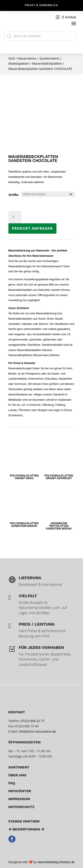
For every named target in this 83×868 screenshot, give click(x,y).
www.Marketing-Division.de (56, 862)
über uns (17, 775)
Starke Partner (24, 821)
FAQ (12, 783)
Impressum (19, 799)
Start (12, 58)
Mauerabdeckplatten (47, 63)
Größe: (14, 195)
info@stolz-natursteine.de (37, 731)
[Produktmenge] (15, 217)
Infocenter (20, 791)
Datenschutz (21, 807)
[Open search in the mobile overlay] (40, 36)
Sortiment (19, 767)
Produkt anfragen (32, 228)
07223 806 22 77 (33, 721)
